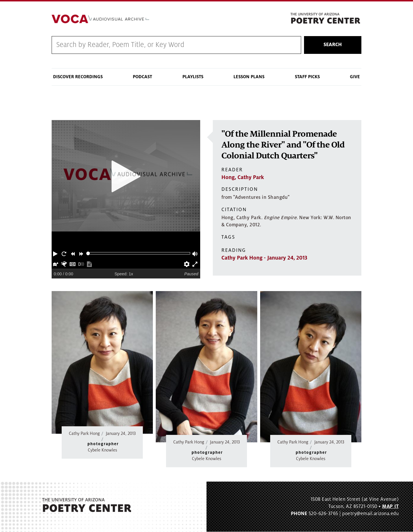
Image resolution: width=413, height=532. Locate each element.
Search (333, 45)
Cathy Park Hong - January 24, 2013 (264, 258)
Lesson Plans (249, 77)
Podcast (142, 77)
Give (355, 77)
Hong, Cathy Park (243, 178)
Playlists (193, 77)
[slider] (88, 253)
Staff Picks (307, 77)
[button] (56, 253)
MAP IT (390, 507)
